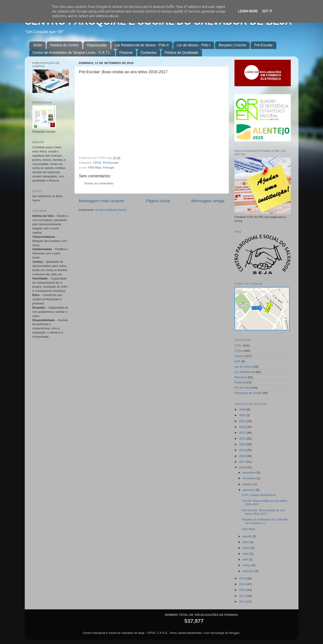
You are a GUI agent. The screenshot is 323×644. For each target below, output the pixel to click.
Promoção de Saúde (248, 393)
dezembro (250, 473)
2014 (243, 584)
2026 (243, 409)
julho (246, 542)
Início (38, 45)
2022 (243, 433)
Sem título (248, 529)
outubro (248, 484)
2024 (243, 421)
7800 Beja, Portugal (101, 168)
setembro (249, 490)
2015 (243, 578)
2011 (243, 602)
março (247, 565)
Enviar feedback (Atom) (111, 210)
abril (246, 559)
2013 (243, 590)
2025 (243, 415)
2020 (243, 444)
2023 (243, 427)
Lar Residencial (245, 372)
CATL (238, 345)
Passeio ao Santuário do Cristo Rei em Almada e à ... (265, 521)
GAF (238, 361)
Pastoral (126, 53)
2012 (243, 596)
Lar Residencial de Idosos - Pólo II (142, 45)
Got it (267, 11)
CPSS (97, 163)
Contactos (149, 53)
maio (246, 554)
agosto (247, 536)
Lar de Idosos (244, 367)
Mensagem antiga (208, 201)
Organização (97, 45)
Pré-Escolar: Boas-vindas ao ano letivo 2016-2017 (263, 512)
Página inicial (158, 201)
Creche (239, 356)
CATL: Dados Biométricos (259, 495)
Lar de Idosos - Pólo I (194, 45)
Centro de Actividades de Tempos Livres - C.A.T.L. (72, 53)
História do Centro (64, 45)
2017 (243, 462)
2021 (243, 439)
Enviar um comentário (99, 183)
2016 (243, 467)
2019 (243, 450)
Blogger (234, 633)
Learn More (248, 11)
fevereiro (249, 571)
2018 (243, 456)
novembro (250, 478)
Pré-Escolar (263, 45)
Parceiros (241, 377)
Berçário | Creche (232, 45)
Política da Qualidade (181, 53)
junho (247, 548)
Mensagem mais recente (102, 201)
